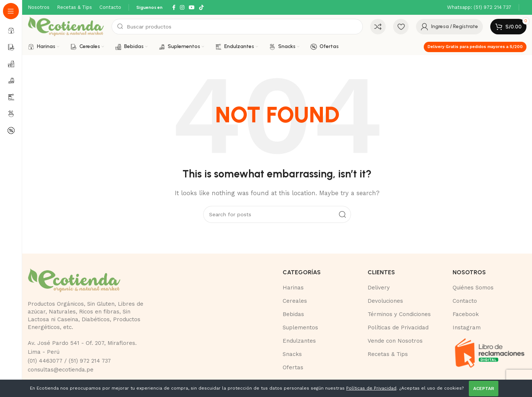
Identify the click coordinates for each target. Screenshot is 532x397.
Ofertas (293, 367)
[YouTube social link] (192, 8)
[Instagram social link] (182, 8)
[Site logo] (66, 26)
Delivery (379, 288)
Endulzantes (299, 341)
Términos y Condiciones (399, 314)
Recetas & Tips (388, 354)
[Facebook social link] (174, 8)
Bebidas (293, 314)
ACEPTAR (484, 388)
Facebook (466, 314)
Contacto (465, 301)
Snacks (292, 354)
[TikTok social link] (201, 8)
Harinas (293, 288)
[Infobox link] (479, 8)
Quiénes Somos (473, 288)
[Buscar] (237, 27)
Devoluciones (385, 301)
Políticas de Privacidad (398, 328)
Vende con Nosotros (395, 341)
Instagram (467, 328)
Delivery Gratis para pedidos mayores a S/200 (475, 47)
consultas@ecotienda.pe (61, 370)
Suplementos (300, 328)
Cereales (295, 301)
